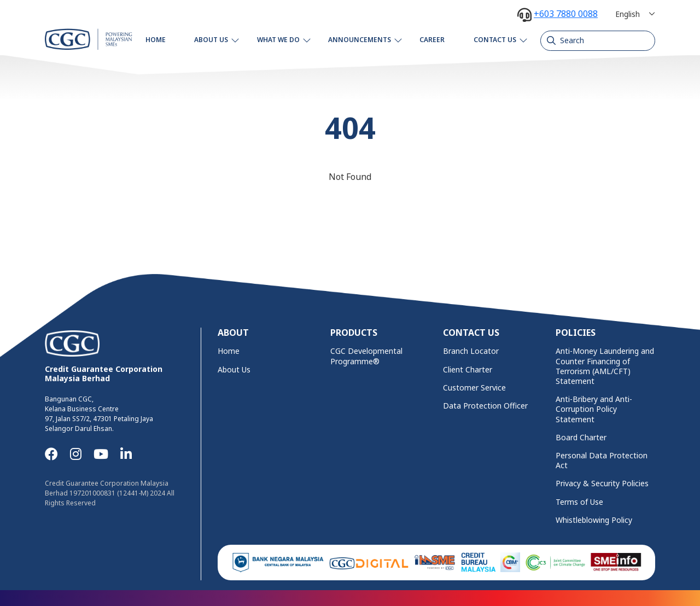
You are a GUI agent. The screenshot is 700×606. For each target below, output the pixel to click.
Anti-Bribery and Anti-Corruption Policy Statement (594, 409)
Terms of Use (579, 502)
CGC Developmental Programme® (366, 356)
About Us (211, 40)
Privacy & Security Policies (602, 483)
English (628, 14)
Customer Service (474, 388)
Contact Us (495, 40)
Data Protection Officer (485, 406)
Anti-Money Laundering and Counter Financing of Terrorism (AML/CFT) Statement (605, 366)
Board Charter (581, 438)
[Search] (598, 40)
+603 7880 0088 (566, 14)
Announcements (360, 40)
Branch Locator (471, 351)
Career (432, 40)
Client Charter (468, 370)
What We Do (278, 40)
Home (156, 40)
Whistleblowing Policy (594, 520)
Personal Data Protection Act (602, 461)
